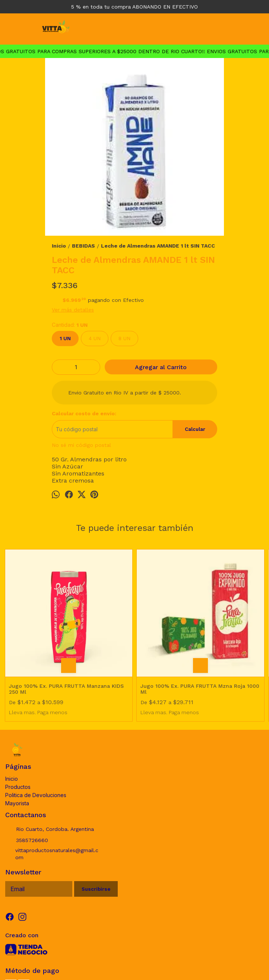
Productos (18, 734)
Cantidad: (70, 325)
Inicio (12, 726)
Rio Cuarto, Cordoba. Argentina (50, 777)
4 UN (95, 339)
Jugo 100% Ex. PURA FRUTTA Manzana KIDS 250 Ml (36, 623)
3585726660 (27, 788)
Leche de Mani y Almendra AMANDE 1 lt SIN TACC (167, 623)
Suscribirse (96, 836)
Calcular (195, 429)
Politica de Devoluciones (36, 742)
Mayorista (17, 750)
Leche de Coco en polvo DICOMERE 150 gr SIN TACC (233, 623)
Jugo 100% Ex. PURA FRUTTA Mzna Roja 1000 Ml (101, 623)
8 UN (124, 339)
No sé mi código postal (81, 445)
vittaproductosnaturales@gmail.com (52, 801)
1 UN (65, 339)
